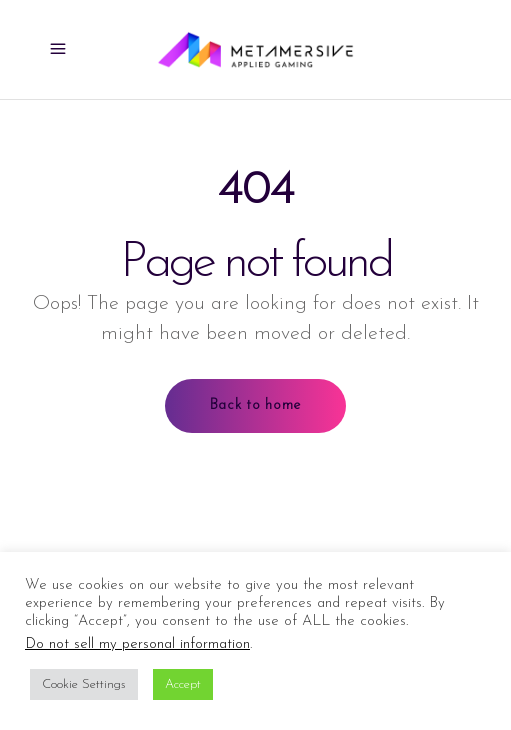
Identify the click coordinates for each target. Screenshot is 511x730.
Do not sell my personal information (137, 644)
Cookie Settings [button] (84, 684)
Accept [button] (183, 684)
